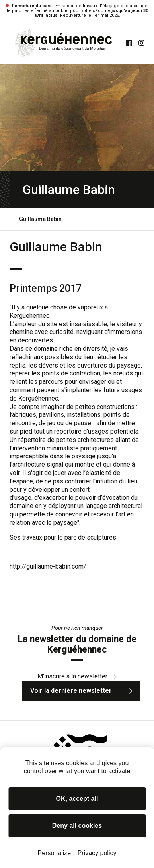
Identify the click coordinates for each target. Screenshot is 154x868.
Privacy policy (97, 853)
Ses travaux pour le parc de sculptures (63, 537)
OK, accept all (77, 799)
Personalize (55, 853)
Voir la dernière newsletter (81, 691)
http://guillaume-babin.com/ (48, 566)
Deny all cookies (77, 826)
